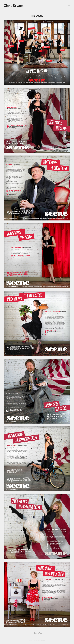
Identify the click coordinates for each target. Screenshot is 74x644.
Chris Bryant (14, 6)
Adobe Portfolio (41, 640)
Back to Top (37, 633)
